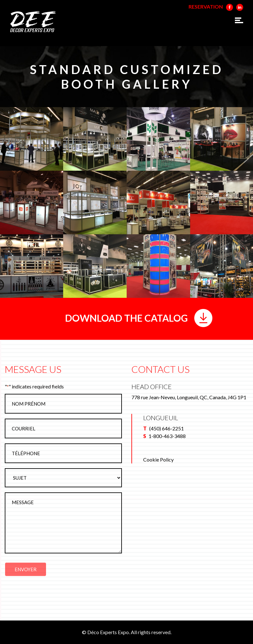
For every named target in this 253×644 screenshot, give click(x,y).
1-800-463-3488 (167, 436)
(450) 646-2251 (166, 428)
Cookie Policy (158, 459)
